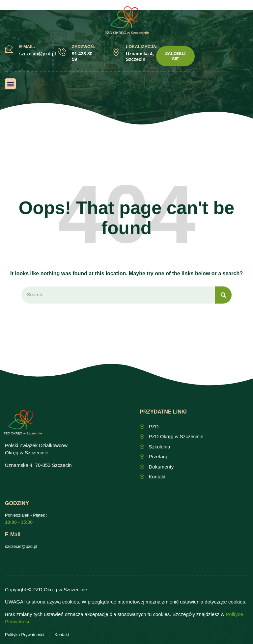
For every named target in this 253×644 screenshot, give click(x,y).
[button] (10, 84)
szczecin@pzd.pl (21, 547)
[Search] (223, 295)
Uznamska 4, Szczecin (140, 56)
